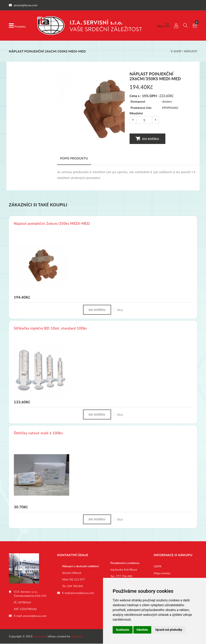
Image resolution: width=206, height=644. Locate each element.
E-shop (176, 51)
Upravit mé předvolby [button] (169, 630)
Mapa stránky (162, 574)
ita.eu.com (40, 637)
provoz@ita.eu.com (35, 616)
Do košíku (147, 139)
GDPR (158, 567)
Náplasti (191, 51)
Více (121, 310)
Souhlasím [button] (123, 630)
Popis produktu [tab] (74, 158)
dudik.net (78, 637)
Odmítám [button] (142, 630)
